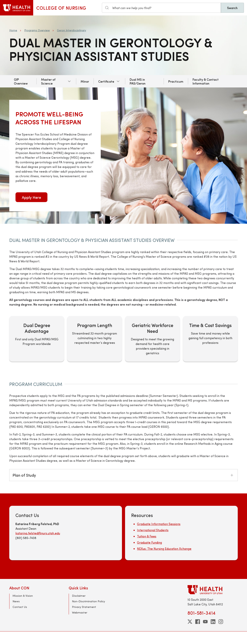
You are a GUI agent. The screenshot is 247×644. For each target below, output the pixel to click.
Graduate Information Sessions (159, 524)
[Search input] (161, 8)
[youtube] (205, 622)
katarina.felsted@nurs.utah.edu (38, 533)
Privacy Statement (84, 607)
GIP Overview (21, 81)
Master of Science (48, 81)
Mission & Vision (23, 596)
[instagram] (221, 622)
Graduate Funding (149, 542)
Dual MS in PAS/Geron (138, 81)
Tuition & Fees (147, 536)
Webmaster (80, 612)
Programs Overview (37, 30)
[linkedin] (213, 622)
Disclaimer (79, 596)
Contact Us (20, 607)
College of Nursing (61, 8)
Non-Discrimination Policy (88, 601)
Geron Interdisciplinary (71, 30)
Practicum (176, 81)
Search (232, 8)
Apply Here (31, 197)
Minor (85, 81)
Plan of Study (24, 475)
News (16, 601)
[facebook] (198, 622)
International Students (153, 530)
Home (13, 30)
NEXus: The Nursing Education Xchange (164, 549)
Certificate (106, 81)
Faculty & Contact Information (206, 81)
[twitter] (190, 622)
